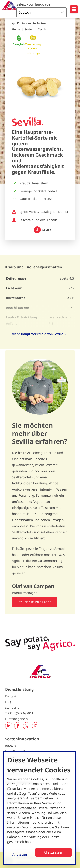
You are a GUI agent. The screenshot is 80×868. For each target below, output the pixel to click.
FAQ (8, 702)
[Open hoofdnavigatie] (74, 9)
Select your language (33, 4)
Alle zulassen (53, 852)
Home (16, 29)
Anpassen (20, 854)
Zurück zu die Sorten (31, 23)
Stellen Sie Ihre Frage (34, 602)
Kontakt (11, 696)
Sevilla (42, 29)
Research (12, 746)
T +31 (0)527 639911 (19, 713)
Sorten (29, 29)
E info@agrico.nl (17, 719)
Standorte (12, 708)
